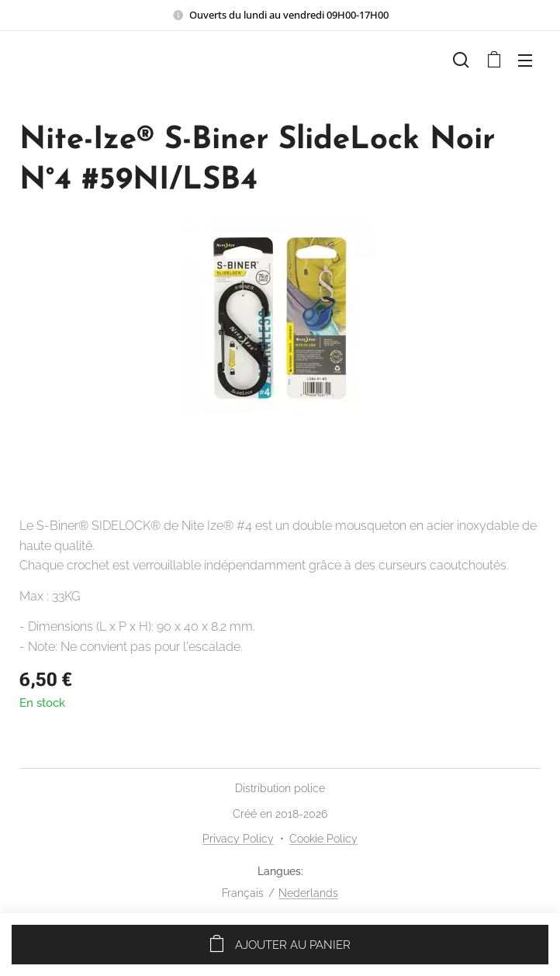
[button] (461, 60)
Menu (525, 61)
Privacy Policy (238, 839)
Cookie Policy (323, 839)
